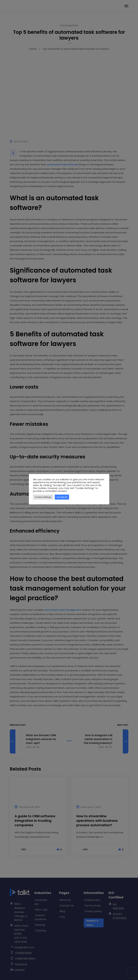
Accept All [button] (62, 497)
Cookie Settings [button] (43, 497)
